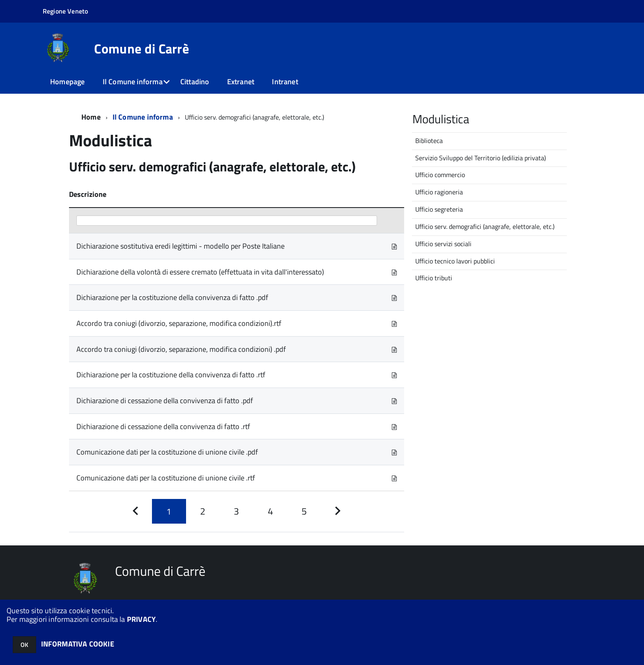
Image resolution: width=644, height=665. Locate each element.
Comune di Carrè (141, 48)
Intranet (285, 82)
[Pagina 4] (270, 511)
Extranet (241, 82)
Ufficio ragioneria (439, 192)
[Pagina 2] (203, 511)
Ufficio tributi (434, 278)
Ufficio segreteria (439, 209)
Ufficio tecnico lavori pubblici (455, 261)
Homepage (67, 82)
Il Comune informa (133, 82)
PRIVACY (141, 619)
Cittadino (195, 82)
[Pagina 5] (304, 511)
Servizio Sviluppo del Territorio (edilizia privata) (481, 158)
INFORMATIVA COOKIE (78, 644)
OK (24, 645)
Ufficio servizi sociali (443, 244)
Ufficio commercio (440, 175)
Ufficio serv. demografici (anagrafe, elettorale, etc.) (485, 226)
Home (91, 117)
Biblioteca (429, 141)
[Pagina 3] (237, 511)
